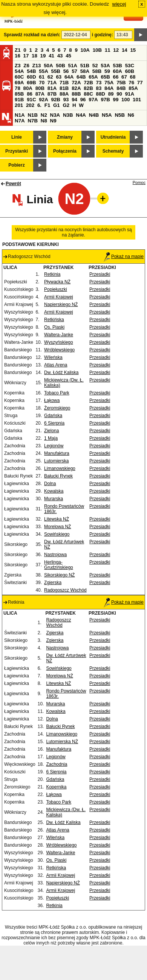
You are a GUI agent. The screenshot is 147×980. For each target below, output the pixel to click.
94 (74, 100)
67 (124, 77)
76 (131, 83)
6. (39, 105)
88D (100, 94)
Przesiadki (100, 274)
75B (121, 83)
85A (133, 88)
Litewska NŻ (57, 519)
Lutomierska (56, 461)
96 (83, 100)
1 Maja (51, 438)
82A (76, 88)
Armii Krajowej (59, 297)
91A (130, 94)
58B (97, 71)
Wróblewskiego (59, 350)
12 (116, 50)
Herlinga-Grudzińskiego (59, 565)
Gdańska (53, 416)
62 (50, 77)
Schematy (113, 151)
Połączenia (65, 151)
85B (19, 94)
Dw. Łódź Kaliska (61, 373)
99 (116, 100)
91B (19, 100)
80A (28, 88)
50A (48, 66)
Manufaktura (57, 453)
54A (19, 71)
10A (85, 50)
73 (99, 83)
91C (31, 100)
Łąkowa (52, 400)
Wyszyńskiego (59, 342)
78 (18, 88)
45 (68, 56)
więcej (119, 4)
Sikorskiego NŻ (59, 575)
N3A (55, 115)
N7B (33, 121)
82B (88, 88)
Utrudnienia (113, 137)
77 (140, 83)
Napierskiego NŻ (61, 305)
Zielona (51, 431)
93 (66, 100)
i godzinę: (103, 35)
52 (95, 66)
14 (125, 50)
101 (137, 100)
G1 (57, 105)
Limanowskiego (60, 468)
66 (116, 77)
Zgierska (53, 583)
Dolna (50, 484)
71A (52, 83)
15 (133, 50)
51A (73, 66)
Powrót (13, 184)
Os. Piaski (54, 327)
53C (130, 66)
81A (52, 88)
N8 (44, 121)
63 (59, 77)
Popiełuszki (56, 289)
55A (43, 71)
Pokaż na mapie (124, 257)
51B (85, 66)
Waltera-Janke (59, 335)
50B (60, 66)
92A (43, 100)
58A (85, 71)
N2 (44, 115)
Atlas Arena (56, 365)
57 (74, 71)
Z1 (18, 50)
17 (26, 56)
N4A (81, 115)
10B (97, 50)
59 (107, 71)
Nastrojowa (55, 555)
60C (19, 77)
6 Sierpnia (54, 423)
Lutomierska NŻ (62, 742)
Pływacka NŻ (57, 282)
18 (34, 56)
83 (99, 88)
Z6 (26, 66)
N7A (20, 121)
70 (42, 83)
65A (93, 77)
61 (42, 77)
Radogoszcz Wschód (65, 590)
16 (18, 56)
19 (43, 56)
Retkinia (52, 274)
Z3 (18, 66)
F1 (47, 105)
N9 (53, 121)
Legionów (54, 446)
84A (109, 88)
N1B (33, 115)
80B (40, 88)
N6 (131, 115)
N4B (94, 115)
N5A (107, 115)
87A (40, 94)
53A (105, 66)
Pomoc (139, 182)
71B (64, 83)
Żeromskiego (57, 408)
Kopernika (56, 787)
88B (76, 94)
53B (118, 66)
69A (19, 83)
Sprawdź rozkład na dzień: (32, 35)
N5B (120, 115)
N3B (68, 115)
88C (88, 94)
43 (60, 56)
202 (30, 105)
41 (51, 56)
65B (105, 77)
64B (81, 77)
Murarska (54, 499)
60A (118, 71)
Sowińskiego (57, 534)
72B (88, 83)
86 (30, 94)
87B (52, 94)
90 (119, 94)
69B (31, 83)
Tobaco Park (57, 393)
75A (109, 83)
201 (19, 105)
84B (121, 88)
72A (76, 83)
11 (108, 50)
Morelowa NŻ (57, 527)
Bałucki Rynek (58, 476)
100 (126, 100)
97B (105, 100)
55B (55, 71)
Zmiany (65, 137)
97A (93, 100)
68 (133, 77)
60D (31, 77)
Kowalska (54, 491)
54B (31, 71)
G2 (66, 105)
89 (111, 94)
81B (64, 88)
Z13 (37, 66)
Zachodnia (57, 764)
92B (55, 100)
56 (66, 71)
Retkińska (54, 320)
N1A (20, 115)
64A (69, 77)
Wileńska (53, 357)
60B (130, 71)
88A (64, 94)
